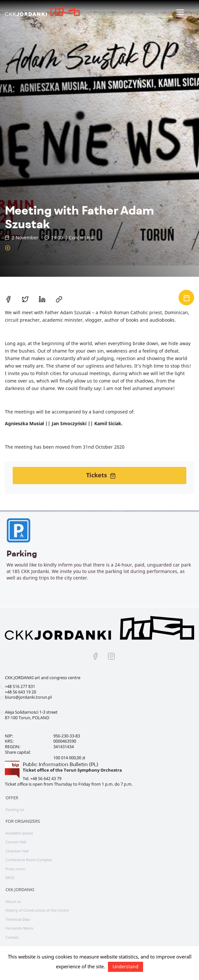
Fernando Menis (19, 928)
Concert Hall (16, 842)
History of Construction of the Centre (37, 910)
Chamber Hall (17, 851)
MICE (10, 878)
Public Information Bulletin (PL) (60, 764)
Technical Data (18, 919)
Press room (15, 869)
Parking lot (15, 810)
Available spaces (19, 833)
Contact (12, 937)
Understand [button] (126, 966)
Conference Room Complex (29, 860)
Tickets (101, 475)
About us (13, 901)
